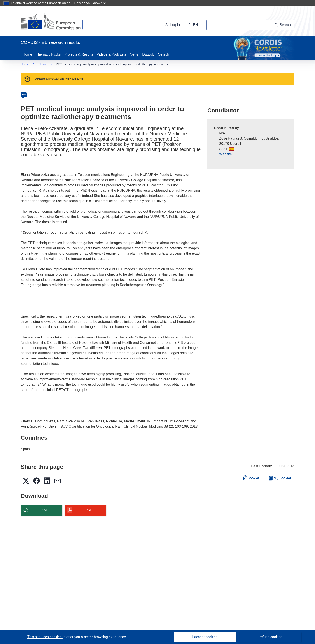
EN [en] (24, 95)
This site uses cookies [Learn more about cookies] (45, 637)
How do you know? (90, 3)
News (134, 54)
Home (27, 54)
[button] (193, 25)
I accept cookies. (205, 637)
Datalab (148, 54)
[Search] (283, 25)
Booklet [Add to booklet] (251, 478)
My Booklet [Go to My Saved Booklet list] (280, 478)
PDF (89, 510)
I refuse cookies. (270, 637)
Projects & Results (79, 54)
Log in (172, 25)
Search (164, 54)
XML (45, 510)
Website (226, 154)
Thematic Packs (48, 54)
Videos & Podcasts (111, 54)
